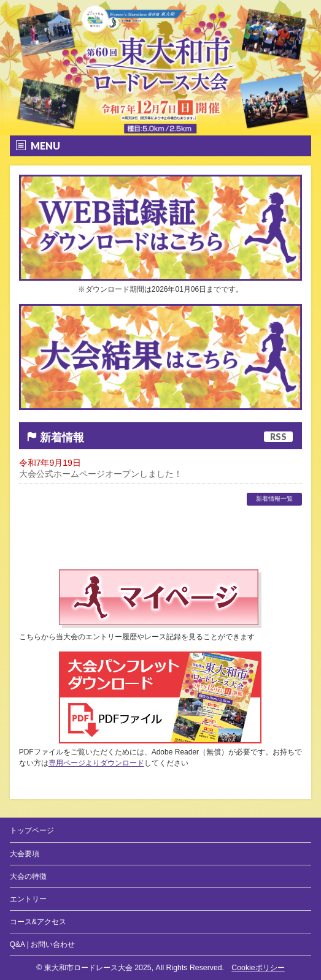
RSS (278, 437)
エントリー (28, 899)
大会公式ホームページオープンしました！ (101, 474)
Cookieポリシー (258, 968)
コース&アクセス (38, 922)
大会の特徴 (28, 876)
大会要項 (25, 854)
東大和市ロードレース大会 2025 (98, 968)
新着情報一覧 (274, 499)
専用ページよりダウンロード (96, 763)
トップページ (32, 830)
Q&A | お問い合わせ (42, 944)
